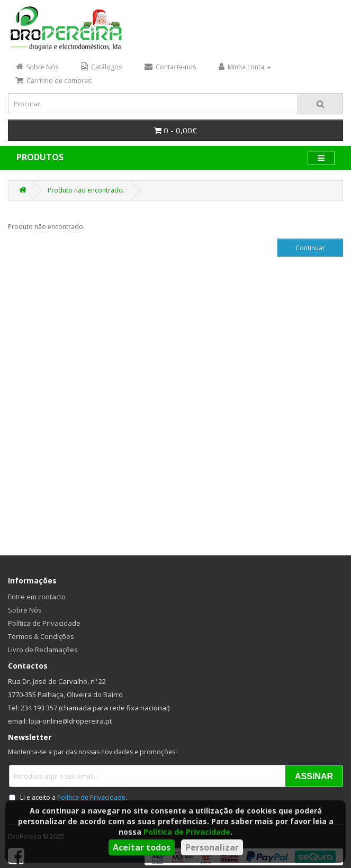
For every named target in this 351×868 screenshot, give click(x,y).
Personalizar (212, 847)
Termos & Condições (41, 636)
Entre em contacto (37, 597)
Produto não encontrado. (86, 190)
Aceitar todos (142, 847)
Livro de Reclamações (43, 650)
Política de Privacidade (187, 832)
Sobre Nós (25, 610)
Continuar (310, 248)
